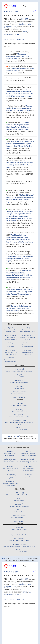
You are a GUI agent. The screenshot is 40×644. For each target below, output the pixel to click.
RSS (29, 32)
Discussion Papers (24, 294)
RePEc (17, 436)
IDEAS (9, 436)
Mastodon (8, 34)
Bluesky (17, 34)
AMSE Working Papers (25, 242)
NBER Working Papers (24, 96)
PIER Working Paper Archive (20, 111)
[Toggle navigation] (25, 6)
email (25, 32)
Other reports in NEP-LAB (14, 39)
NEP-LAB (25, 19)
